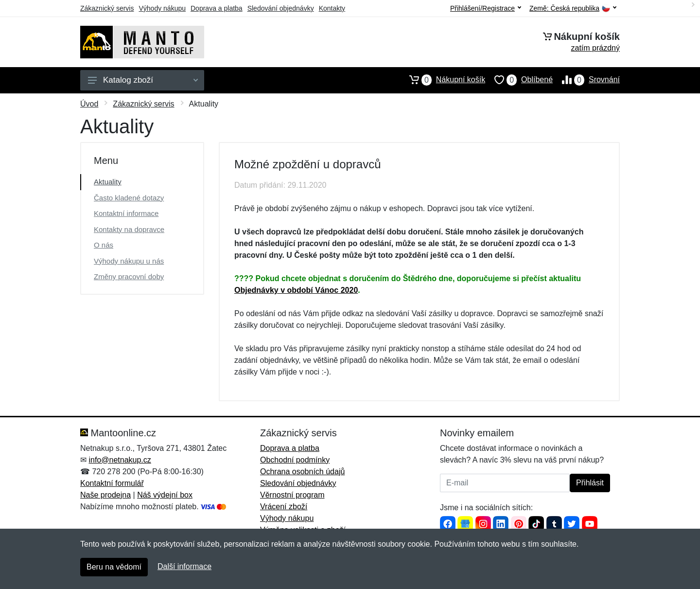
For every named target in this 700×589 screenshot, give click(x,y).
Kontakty (332, 8)
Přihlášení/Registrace (486, 8)
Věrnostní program (292, 495)
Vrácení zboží (284, 507)
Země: (573, 9)
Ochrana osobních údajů (302, 472)
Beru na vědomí (114, 567)
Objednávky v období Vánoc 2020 (296, 290)
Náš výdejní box (165, 495)
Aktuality (108, 182)
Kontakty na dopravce (129, 229)
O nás (104, 245)
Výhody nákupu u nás (129, 261)
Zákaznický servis (107, 8)
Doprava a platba (217, 8)
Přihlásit (590, 483)
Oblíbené (519, 80)
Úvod (89, 104)
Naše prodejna (105, 495)
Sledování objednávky (281, 8)
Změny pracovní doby (129, 277)
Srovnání (586, 80)
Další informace (184, 566)
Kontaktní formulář (112, 483)
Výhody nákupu (162, 8)
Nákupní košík (443, 80)
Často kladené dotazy (129, 198)
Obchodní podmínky (295, 460)
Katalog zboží (143, 80)
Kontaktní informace (126, 213)
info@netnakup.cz (120, 460)
